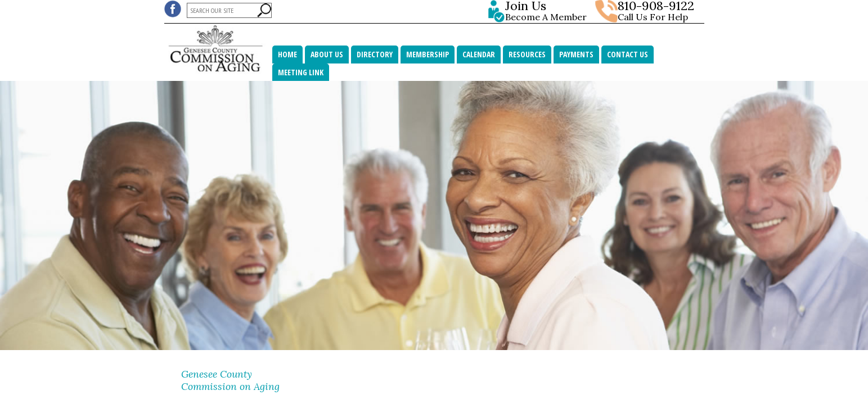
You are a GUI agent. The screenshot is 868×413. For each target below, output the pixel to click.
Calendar (479, 54)
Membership (428, 54)
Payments (576, 54)
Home (287, 54)
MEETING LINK (301, 72)
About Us (327, 54)
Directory (375, 54)
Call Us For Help (653, 17)
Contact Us (628, 54)
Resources (527, 54)
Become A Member (548, 11)
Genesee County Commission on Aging (230, 380)
